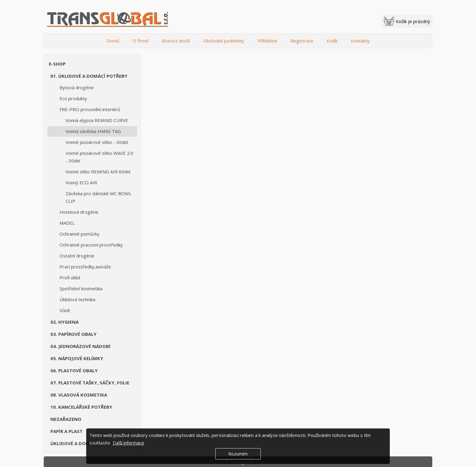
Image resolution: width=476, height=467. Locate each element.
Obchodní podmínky (224, 41)
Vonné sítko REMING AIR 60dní (98, 172)
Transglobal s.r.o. (107, 20)
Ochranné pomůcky (80, 234)
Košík (332, 41)
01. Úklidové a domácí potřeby (89, 76)
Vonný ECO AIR (81, 182)
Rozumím (238, 454)
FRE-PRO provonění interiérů (90, 109)
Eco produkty (73, 98)
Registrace (302, 41)
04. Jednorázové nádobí (80, 346)
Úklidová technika (77, 299)
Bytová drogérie (77, 87)
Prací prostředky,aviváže (85, 267)
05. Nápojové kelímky (77, 358)
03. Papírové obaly (73, 334)
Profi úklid (70, 278)
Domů (113, 41)
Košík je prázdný (413, 21)
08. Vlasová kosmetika (79, 395)
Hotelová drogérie (79, 212)
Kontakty (360, 41)
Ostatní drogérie (77, 256)
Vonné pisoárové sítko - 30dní (97, 142)
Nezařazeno (66, 419)
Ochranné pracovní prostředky (91, 245)
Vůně (65, 310)
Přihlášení (267, 41)
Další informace (128, 443)
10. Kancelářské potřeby (81, 407)
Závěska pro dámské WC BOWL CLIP (99, 197)
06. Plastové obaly (74, 370)
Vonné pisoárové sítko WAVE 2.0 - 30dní (99, 157)
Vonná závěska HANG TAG (93, 131)
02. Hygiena (65, 322)
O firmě (141, 41)
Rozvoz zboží (176, 41)
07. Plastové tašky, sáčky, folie (90, 383)
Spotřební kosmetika (81, 288)
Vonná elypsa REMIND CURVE (97, 120)
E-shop (57, 64)
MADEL (67, 223)
